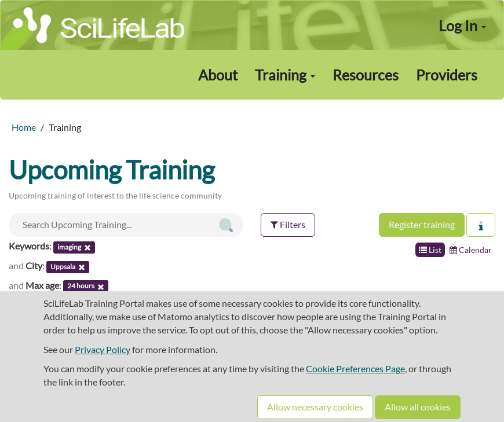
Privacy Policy (103, 349)
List (430, 250)
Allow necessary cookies (315, 407)
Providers (447, 75)
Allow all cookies (418, 407)
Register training (422, 224)
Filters (288, 224)
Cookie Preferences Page (355, 368)
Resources (366, 75)
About (218, 75)
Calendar (471, 250)
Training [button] (285, 75)
